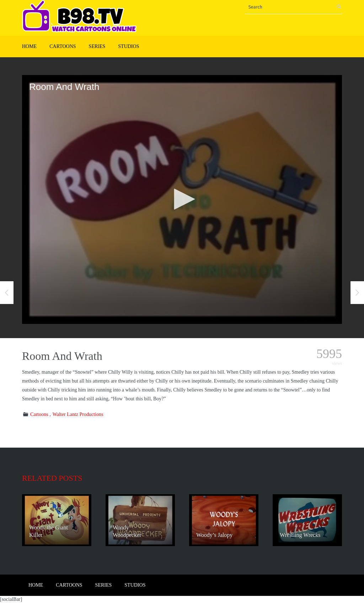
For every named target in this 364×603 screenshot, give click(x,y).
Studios (129, 46)
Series (97, 46)
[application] (182, 199)
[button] (182, 199)
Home (29, 46)
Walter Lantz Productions (78, 414)
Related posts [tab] (52, 478)
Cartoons (63, 46)
